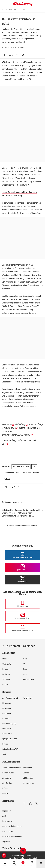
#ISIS (13, 428)
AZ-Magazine (28, 778)
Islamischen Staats (10, 182)
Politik (11, 10)
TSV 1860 (6, 679)
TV (24, 664)
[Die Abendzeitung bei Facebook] (23, 555)
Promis (5, 684)
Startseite (5, 10)
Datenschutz (7, 821)
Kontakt (5, 793)
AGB (4, 816)
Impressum (7, 811)
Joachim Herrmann (31, 473)
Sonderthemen (28, 783)
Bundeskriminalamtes (31, 303)
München (6, 659)
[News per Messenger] (23, 604)
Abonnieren (7, 778)
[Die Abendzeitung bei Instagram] (23, 567)
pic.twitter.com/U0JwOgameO (16, 435)
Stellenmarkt (27, 698)
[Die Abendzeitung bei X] (23, 580)
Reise (25, 674)
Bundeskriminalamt (21, 466)
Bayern (5, 669)
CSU (34, 466)
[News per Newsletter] (23, 616)
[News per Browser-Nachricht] (23, 628)
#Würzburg (20, 424)
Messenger (7, 708)
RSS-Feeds (7, 713)
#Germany (7, 424)
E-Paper (5, 788)
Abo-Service (7, 783)
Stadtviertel (7, 664)
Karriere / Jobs (8, 773)
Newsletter (7, 703)
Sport (25, 659)
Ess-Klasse (7, 729)
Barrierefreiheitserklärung (12, 826)
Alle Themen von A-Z (10, 698)
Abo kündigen (8, 831)
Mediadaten (27, 768)
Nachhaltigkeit (28, 679)
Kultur (25, 669)
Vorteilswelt (7, 734)
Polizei (22, 406)
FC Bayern (6, 674)
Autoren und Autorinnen (12, 768)
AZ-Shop (26, 773)
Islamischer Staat (12, 473)
